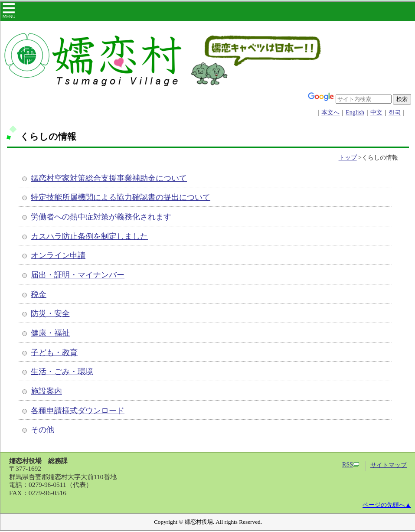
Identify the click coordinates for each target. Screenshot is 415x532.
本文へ (330, 113)
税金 (39, 294)
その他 (42, 430)
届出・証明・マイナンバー (78, 275)
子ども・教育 (54, 352)
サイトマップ (389, 465)
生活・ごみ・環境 (62, 372)
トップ (348, 158)
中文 (376, 113)
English (355, 113)
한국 (395, 113)
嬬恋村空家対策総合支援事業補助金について (109, 178)
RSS (351, 465)
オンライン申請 (58, 255)
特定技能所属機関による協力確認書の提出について (121, 197)
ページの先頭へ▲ (387, 505)
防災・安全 (50, 313)
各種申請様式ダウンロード (78, 411)
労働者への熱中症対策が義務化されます (101, 217)
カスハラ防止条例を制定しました (89, 236)
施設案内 (46, 391)
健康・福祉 (50, 333)
